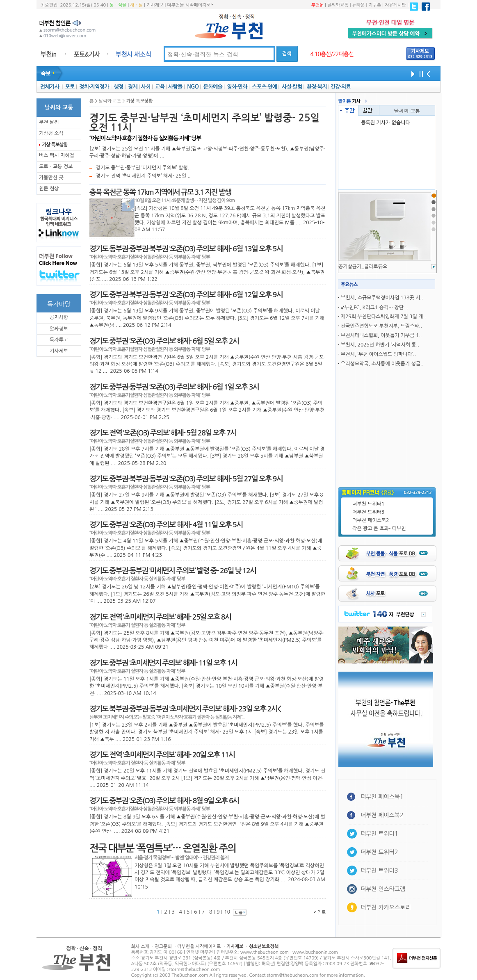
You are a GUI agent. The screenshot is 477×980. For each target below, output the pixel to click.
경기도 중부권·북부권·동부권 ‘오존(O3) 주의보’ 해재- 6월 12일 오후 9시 (186, 295)
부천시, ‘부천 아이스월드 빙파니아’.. (378, 354)
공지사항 (59, 317)
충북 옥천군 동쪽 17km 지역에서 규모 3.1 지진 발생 (160, 192)
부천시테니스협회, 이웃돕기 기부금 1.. (381, 335)
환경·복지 (317, 87)
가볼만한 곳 (51, 178)
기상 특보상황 (55, 145)
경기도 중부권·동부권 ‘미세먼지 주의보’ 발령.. (143, 168)
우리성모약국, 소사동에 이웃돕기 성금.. (382, 364)
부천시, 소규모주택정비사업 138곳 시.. (382, 298)
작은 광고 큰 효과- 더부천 (379, 529)
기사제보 (155, 5)
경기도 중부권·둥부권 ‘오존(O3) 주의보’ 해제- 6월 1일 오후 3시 (174, 387)
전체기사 (50, 87)
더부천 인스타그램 (383, 889)
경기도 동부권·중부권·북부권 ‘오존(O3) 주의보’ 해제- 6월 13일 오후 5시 (186, 249)
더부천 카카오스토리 (386, 907)
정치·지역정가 (94, 87)
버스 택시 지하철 (57, 155)
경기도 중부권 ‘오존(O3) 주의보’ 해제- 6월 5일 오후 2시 (164, 341)
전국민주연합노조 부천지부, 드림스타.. (381, 326)
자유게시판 (395, 5)
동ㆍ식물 (118, 5)
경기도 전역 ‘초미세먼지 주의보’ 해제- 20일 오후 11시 (162, 755)
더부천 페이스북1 (382, 797)
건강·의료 (341, 87)
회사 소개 (140, 947)
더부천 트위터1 (368, 504)
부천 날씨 (49, 122)
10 (227, 912)
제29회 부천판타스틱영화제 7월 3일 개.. (383, 317)
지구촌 (375, 5)
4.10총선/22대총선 (332, 54)
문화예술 (213, 87)
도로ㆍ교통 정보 (56, 166)
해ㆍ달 (136, 5)
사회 (146, 87)
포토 (70, 87)
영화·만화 (237, 87)
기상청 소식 (51, 133)
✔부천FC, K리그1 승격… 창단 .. (374, 308)
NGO (193, 87)
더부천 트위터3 (368, 512)
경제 (133, 87)
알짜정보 (59, 329)
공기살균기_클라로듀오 (363, 267)
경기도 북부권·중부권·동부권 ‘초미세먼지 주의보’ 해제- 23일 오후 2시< (185, 709)
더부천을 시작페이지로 (190, 5)
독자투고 (59, 340)
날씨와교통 (338, 5)
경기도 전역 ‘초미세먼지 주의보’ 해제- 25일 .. (143, 176)
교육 (160, 87)
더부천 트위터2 (379, 852)
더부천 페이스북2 (371, 520)
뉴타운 (358, 5)
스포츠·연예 (264, 87)
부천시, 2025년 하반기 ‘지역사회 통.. (380, 345)
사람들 (175, 87)
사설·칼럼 (292, 87)
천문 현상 (49, 189)
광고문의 (163, 947)
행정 (118, 87)
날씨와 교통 (407, 111)
